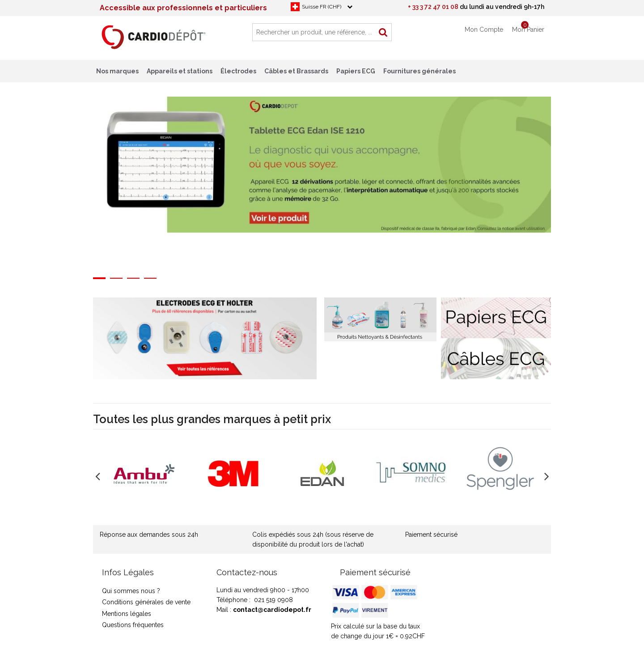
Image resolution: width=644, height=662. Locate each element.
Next (558, 183)
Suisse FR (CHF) (322, 7)
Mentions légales (127, 614)
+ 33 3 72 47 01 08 (433, 7)
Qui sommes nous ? (131, 591)
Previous (86, 183)
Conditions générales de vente (146, 602)
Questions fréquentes (133, 625)
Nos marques (117, 71)
